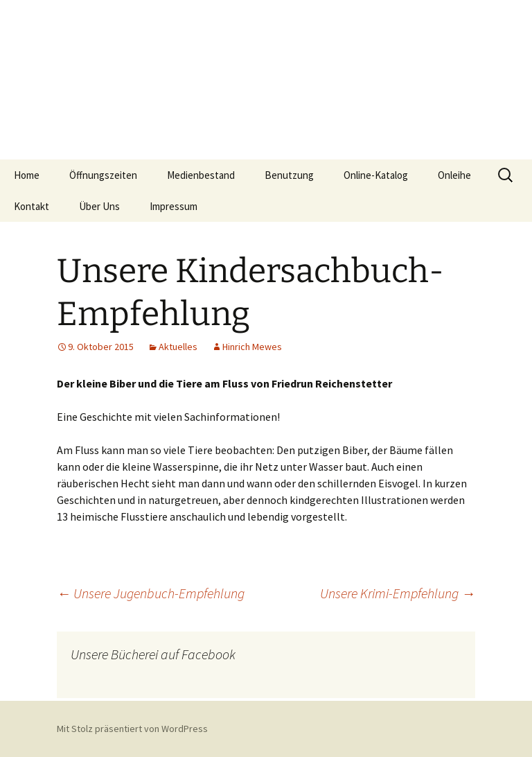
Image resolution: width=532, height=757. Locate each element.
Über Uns (99, 206)
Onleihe (454, 175)
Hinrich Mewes (252, 347)
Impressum (174, 206)
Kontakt (32, 206)
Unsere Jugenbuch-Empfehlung (151, 593)
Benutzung (289, 175)
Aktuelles (178, 347)
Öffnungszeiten (103, 175)
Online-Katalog (376, 175)
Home (27, 175)
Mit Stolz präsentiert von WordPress (132, 729)
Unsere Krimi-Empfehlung (398, 593)
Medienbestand (201, 175)
